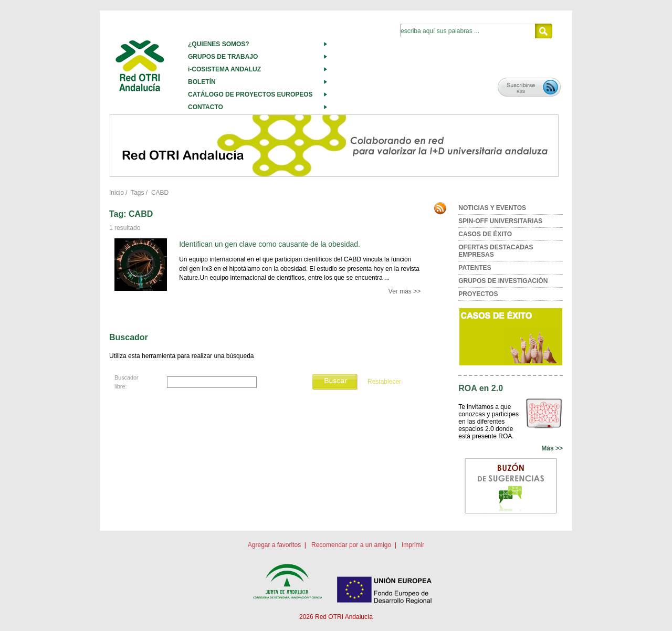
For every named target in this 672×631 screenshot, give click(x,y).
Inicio (117, 193)
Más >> (552, 448)
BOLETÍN (202, 82)
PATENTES (475, 268)
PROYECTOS (478, 294)
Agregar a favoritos (274, 545)
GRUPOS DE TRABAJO (223, 57)
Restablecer (384, 382)
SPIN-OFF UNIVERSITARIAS (500, 221)
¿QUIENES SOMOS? (219, 44)
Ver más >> (405, 291)
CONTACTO (206, 107)
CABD (160, 193)
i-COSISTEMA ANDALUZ (224, 69)
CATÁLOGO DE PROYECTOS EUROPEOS (250, 94)
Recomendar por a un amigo (351, 545)
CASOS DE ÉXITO (485, 234)
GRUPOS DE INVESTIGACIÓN (503, 281)
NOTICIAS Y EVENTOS (492, 208)
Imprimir (413, 545)
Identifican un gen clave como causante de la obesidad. (270, 244)
